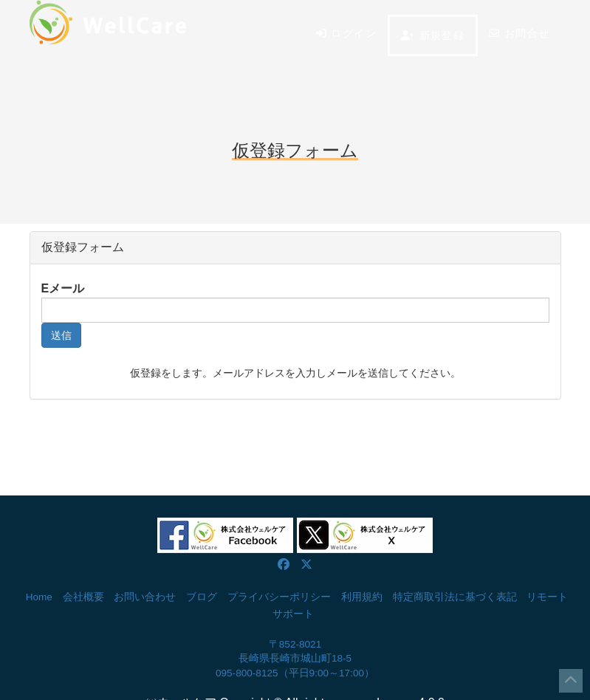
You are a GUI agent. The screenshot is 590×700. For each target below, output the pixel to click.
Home (39, 597)
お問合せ (519, 33)
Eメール (63, 288)
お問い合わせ (145, 597)
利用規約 (362, 597)
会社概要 (83, 597)
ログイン (346, 33)
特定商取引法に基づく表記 (455, 597)
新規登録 (433, 35)
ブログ (202, 597)
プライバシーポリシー (279, 597)
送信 (61, 335)
